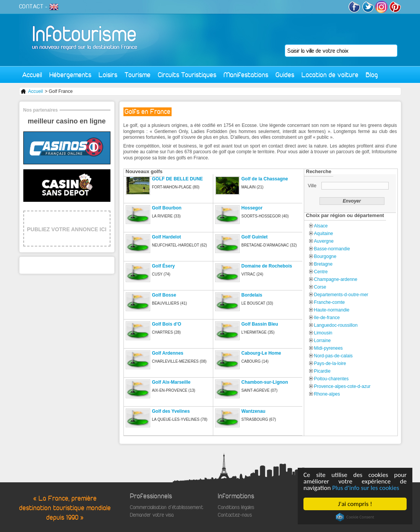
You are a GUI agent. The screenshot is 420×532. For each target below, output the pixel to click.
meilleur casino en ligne (66, 121)
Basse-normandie (332, 249)
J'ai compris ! (355, 504)
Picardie (322, 371)
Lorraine (323, 341)
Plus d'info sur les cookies (366, 488)
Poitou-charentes (332, 379)
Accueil (32, 75)
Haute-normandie (332, 310)
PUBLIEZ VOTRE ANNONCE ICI (67, 229)
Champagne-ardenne (336, 279)
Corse (320, 287)
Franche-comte (330, 302)
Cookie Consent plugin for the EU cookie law (355, 517)
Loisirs (108, 75)
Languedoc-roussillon (336, 325)
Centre (321, 272)
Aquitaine (324, 234)
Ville (313, 186)
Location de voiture (330, 75)
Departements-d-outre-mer (341, 295)
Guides (285, 75)
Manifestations (246, 75)
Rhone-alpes (327, 394)
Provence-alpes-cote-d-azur (342, 386)
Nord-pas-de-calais (333, 356)
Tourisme (138, 75)
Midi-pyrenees (328, 348)
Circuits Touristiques (187, 75)
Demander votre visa (152, 515)
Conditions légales (236, 507)
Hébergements (70, 75)
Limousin (323, 333)
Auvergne (324, 241)
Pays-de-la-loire (330, 363)
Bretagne (324, 264)
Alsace (321, 226)
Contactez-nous (235, 515)
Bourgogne (325, 256)
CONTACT (31, 6)
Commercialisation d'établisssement (167, 507)
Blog (372, 75)
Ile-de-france (327, 318)
